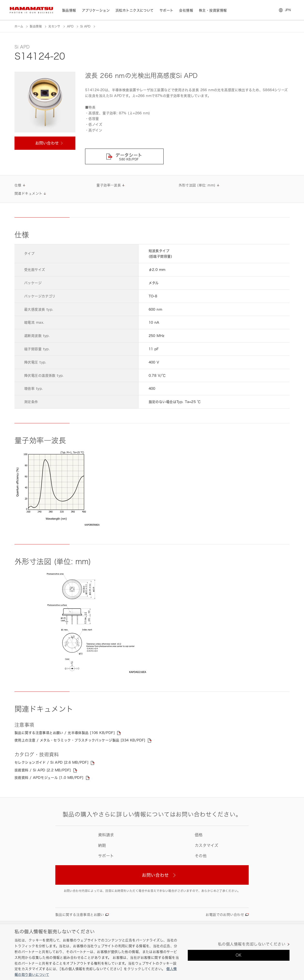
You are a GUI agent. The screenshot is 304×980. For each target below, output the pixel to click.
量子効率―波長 (109, 185)
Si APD (85, 26)
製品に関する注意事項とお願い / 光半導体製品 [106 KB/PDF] (65, 733)
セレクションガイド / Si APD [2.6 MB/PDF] (51, 762)
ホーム (19, 26)
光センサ (54, 26)
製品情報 (36, 26)
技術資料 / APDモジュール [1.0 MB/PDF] (49, 778)
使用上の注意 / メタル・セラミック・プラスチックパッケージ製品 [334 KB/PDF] (80, 740)
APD (70, 26)
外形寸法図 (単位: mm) (197, 185)
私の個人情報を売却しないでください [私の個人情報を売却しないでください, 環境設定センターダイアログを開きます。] (252, 944)
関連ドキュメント (28, 193)
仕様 (18, 185)
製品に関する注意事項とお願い (80, 915)
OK (239, 955)
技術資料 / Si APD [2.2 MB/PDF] (43, 770)
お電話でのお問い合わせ (225, 915)
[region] (152, 952)
